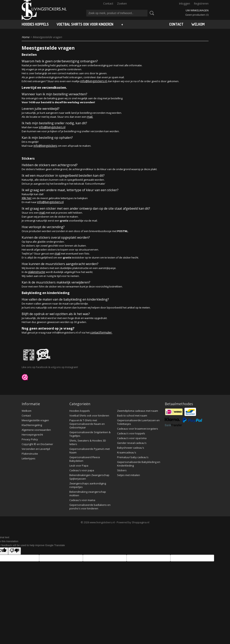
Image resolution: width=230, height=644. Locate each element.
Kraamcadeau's (127, 452)
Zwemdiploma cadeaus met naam (138, 411)
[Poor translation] (15, 551)
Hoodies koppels (35, 24)
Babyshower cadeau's (131, 448)
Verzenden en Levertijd (36, 449)
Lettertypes (29, 458)
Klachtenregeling (32, 425)
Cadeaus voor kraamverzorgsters (138, 429)
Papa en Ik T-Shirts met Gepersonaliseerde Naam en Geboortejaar (87, 424)
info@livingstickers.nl (94, 81)
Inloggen (184, 3)
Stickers (122, 470)
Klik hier (27, 198)
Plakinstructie (30, 454)
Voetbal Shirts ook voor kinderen (85, 24)
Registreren (201, 3)
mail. (90, 117)
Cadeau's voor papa (82, 470)
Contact (108, 3)
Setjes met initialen (129, 475)
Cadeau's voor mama (82, 500)
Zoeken (122, 3)
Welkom (198, 24)
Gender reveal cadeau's (132, 443)
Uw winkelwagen (197, 10)
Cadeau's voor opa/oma (132, 438)
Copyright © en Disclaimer (37, 444)
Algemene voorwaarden (36, 430)
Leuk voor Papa (79, 466)
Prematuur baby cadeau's (133, 457)
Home (26, 37)
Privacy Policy (30, 439)
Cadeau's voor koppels (131, 433)
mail (42, 213)
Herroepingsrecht (32, 435)
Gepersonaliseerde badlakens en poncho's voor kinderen (90, 507)
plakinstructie (37, 272)
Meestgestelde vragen (35, 420)
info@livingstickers (45, 146)
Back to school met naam (132, 416)
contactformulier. (101, 332)
